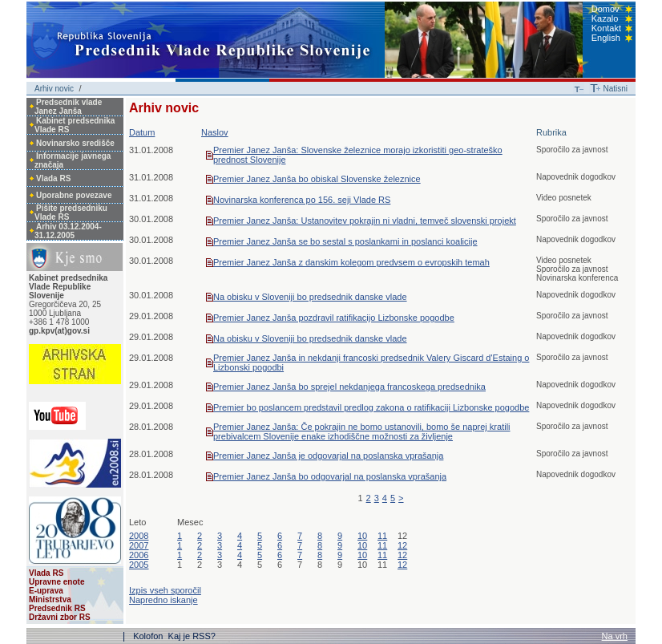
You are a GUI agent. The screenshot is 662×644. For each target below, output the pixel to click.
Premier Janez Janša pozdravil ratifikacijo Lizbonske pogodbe (334, 318)
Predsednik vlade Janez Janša (68, 107)
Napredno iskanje (163, 600)
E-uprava (46, 591)
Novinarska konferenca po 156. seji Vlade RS (302, 200)
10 (362, 536)
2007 (139, 545)
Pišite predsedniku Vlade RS (71, 213)
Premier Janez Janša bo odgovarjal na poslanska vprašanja (330, 476)
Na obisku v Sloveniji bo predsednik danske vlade (310, 297)
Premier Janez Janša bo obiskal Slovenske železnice (317, 179)
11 (382, 536)
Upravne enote (57, 582)
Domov (605, 9)
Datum (142, 132)
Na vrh (615, 636)
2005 (139, 565)
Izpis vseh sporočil (165, 590)
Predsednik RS (57, 608)
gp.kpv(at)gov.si (59, 331)
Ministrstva (50, 599)
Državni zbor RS (60, 617)
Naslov (215, 132)
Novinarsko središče (75, 143)
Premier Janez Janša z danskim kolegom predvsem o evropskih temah (351, 262)
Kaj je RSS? (192, 636)
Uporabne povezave (74, 195)
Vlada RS (53, 178)
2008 (139, 536)
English (606, 38)
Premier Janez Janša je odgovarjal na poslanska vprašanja (328, 456)
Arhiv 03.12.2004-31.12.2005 (68, 231)
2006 (139, 555)
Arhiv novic (54, 89)
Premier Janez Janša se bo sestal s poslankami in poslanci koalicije (345, 241)
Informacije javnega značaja (73, 160)
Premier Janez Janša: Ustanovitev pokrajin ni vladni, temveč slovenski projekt (365, 221)
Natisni (615, 89)
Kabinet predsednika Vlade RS (75, 125)
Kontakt (606, 28)
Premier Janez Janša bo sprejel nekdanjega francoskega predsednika (349, 387)
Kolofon (149, 636)
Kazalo (605, 18)
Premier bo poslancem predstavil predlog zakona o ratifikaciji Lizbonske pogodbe (371, 407)
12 (402, 545)
